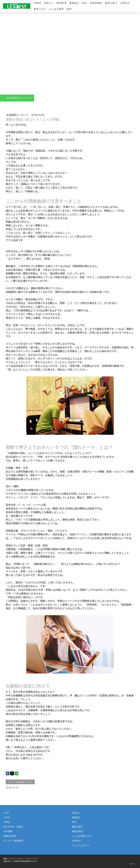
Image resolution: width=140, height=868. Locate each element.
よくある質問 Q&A (60, 9)
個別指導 (62, 3)
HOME (37, 3)
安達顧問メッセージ (18, 115)
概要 (5, 859)
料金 (84, 3)
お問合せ (125, 3)
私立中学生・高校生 (13, 827)
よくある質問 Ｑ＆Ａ (82, 836)
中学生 (7, 822)
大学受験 (8, 831)
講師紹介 (74, 3)
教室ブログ (40, 9)
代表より (49, 3)
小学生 (7, 817)
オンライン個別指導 (13, 841)
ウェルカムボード (81, 845)
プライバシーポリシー (17, 859)
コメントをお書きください (20, 782)
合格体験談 (96, 3)
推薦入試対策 (10, 836)
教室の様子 (111, 3)
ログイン (133, 864)
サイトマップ (33, 859)
